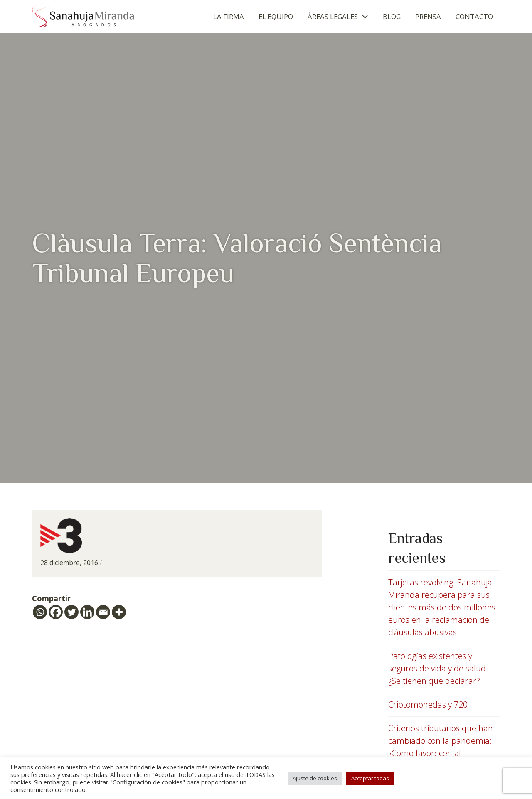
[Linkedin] (87, 612)
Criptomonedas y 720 (428, 704)
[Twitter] (71, 612)
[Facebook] (56, 612)
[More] (119, 612)
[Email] (103, 612)
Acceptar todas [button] (370, 778)
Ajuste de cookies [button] (315, 778)
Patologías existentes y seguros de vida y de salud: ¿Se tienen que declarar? (438, 668)
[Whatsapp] (40, 612)
